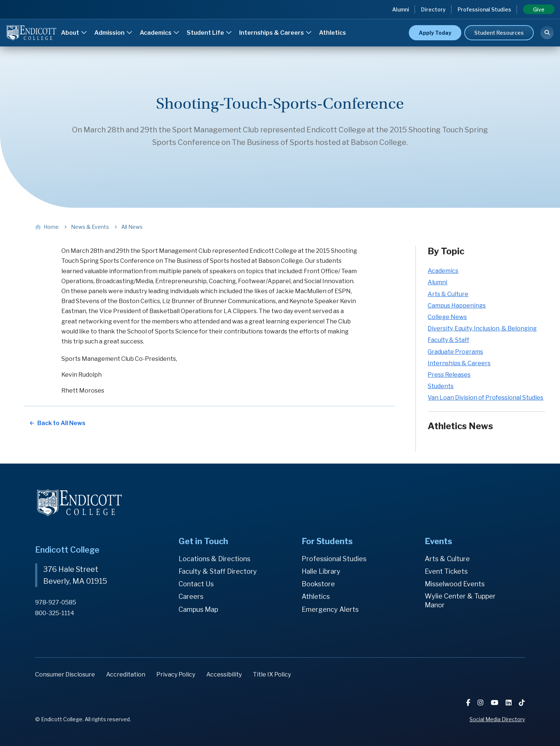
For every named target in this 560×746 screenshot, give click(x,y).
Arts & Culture (447, 559)
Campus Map (198, 609)
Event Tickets (446, 571)
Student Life (209, 33)
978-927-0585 (56, 602)
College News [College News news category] (447, 317)
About (74, 33)
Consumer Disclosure (65, 674)
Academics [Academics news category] (443, 271)
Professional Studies (484, 9)
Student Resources (499, 33)
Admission (113, 33)
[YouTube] (495, 703)
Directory (433, 9)
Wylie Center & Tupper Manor (460, 601)
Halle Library (321, 571)
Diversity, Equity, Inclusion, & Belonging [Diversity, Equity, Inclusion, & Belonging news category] (482, 328)
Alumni (401, 9)
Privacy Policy (176, 674)
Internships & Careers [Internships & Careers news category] (459, 363)
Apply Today (435, 33)
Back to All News (61, 423)
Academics (159, 33)
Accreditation (126, 674)
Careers (191, 596)
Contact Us (196, 584)
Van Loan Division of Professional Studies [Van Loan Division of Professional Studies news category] (486, 398)
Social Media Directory (497, 719)
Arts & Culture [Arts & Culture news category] (448, 294)
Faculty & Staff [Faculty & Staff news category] (448, 340)
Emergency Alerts (330, 609)
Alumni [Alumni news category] (437, 282)
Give (539, 9)
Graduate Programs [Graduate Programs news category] (455, 352)
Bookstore (318, 584)
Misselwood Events (455, 584)
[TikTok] (522, 703)
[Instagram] (481, 703)
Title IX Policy (272, 674)
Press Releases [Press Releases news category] (449, 375)
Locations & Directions (214, 559)
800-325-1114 (55, 613)
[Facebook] (469, 703)
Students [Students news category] (441, 386)
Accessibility (224, 674)
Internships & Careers (275, 33)
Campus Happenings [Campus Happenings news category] (457, 306)
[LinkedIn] (509, 703)
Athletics (332, 33)
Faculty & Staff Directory (218, 571)
